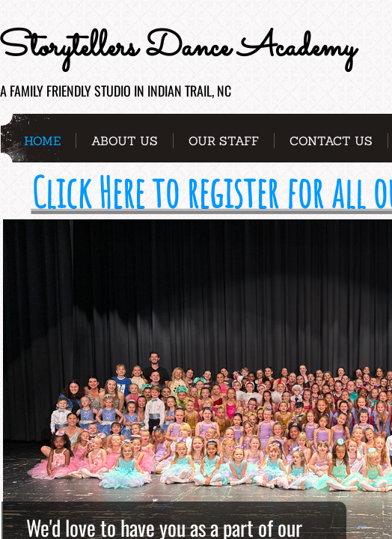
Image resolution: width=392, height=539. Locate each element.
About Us (125, 141)
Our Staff (224, 141)
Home (42, 141)
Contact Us (331, 141)
